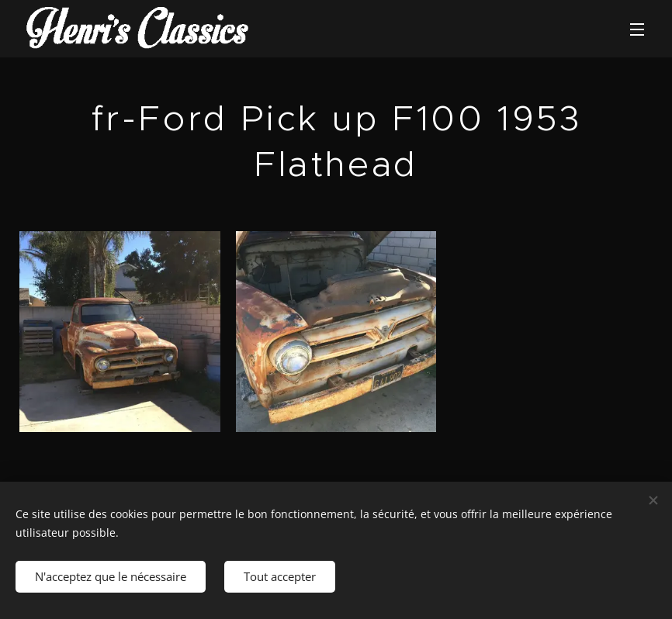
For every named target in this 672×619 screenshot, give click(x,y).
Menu (637, 29)
